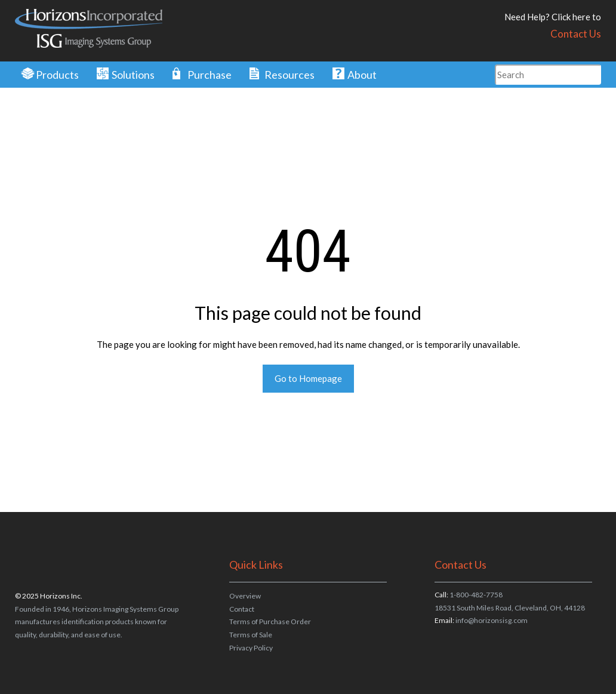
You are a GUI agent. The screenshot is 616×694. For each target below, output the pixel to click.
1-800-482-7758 (476, 595)
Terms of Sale (251, 635)
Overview (245, 596)
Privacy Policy (251, 648)
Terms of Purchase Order (270, 621)
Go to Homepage (308, 378)
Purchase (210, 75)
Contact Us (576, 34)
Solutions (133, 75)
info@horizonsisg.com (492, 620)
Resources (289, 75)
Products (57, 75)
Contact (242, 609)
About (362, 75)
